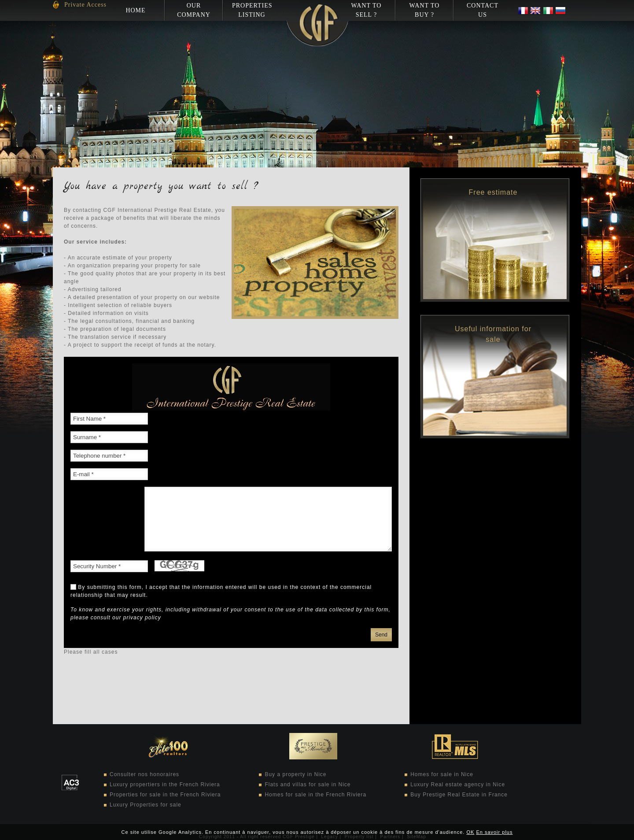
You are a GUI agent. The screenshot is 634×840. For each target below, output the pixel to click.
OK (470, 832)
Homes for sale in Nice (442, 774)
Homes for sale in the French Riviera (315, 795)
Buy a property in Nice (295, 774)
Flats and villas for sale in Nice (308, 784)
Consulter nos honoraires (144, 774)
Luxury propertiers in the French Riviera (165, 784)
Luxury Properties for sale (146, 805)
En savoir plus (494, 832)
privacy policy (142, 618)
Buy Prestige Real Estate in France (459, 795)
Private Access (85, 5)
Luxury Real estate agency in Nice (458, 784)
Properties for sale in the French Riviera (165, 795)
